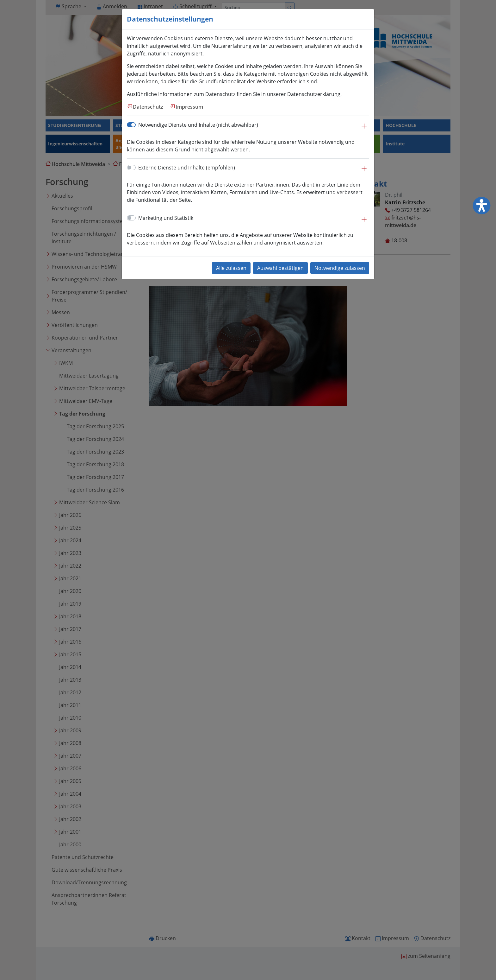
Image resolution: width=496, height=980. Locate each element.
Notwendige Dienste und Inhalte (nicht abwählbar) (198, 125)
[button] (364, 129)
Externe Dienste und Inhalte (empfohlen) (187, 168)
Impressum (189, 107)
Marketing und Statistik (166, 218)
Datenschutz (148, 107)
